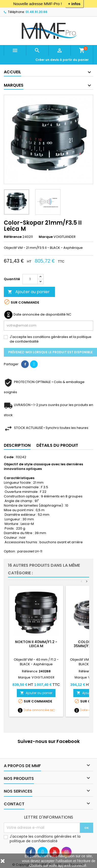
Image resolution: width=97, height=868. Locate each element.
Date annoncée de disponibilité (40, 315)
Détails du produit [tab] (57, 445)
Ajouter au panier (29, 292)
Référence (13, 237)
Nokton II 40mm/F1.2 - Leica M (36, 644)
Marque (46, 237)
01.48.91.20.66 (36, 12)
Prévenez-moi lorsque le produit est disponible (50, 352)
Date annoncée (36, 710)
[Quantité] (30, 279)
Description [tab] (17, 445)
